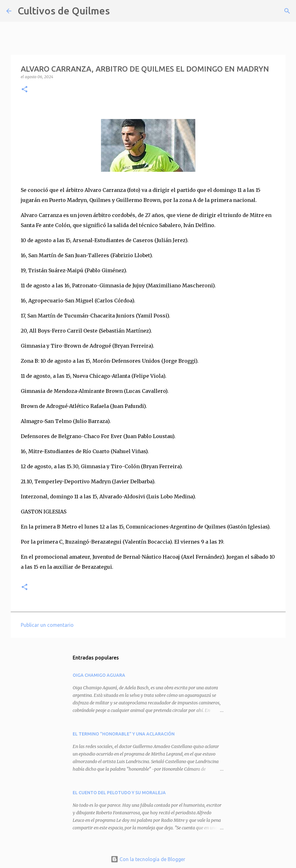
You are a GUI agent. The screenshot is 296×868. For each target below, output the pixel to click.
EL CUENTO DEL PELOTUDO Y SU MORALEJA (119, 793)
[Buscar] (119, 11)
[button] (25, 90)
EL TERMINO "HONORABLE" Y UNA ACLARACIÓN (124, 734)
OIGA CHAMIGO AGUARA (99, 675)
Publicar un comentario (47, 625)
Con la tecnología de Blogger (148, 859)
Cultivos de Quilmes (64, 11)
